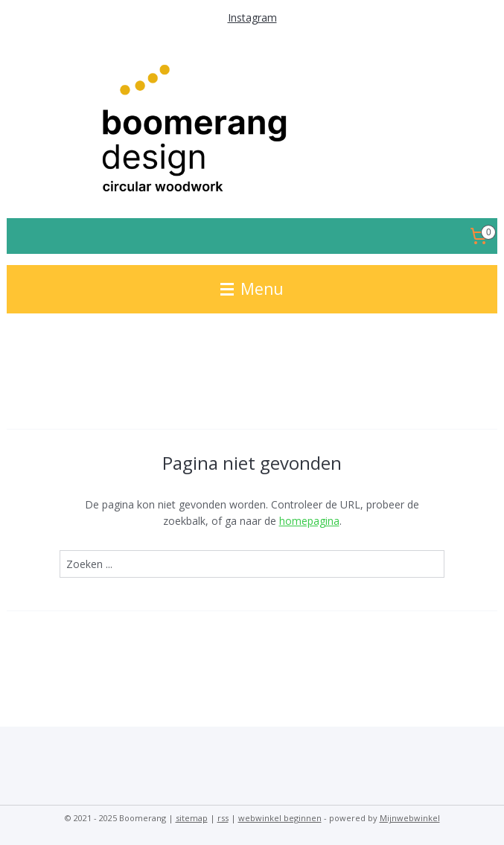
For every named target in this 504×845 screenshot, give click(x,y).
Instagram (252, 17)
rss (223, 818)
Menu (252, 289)
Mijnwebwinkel (410, 818)
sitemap (192, 818)
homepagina (309, 521)
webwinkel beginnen (280, 818)
